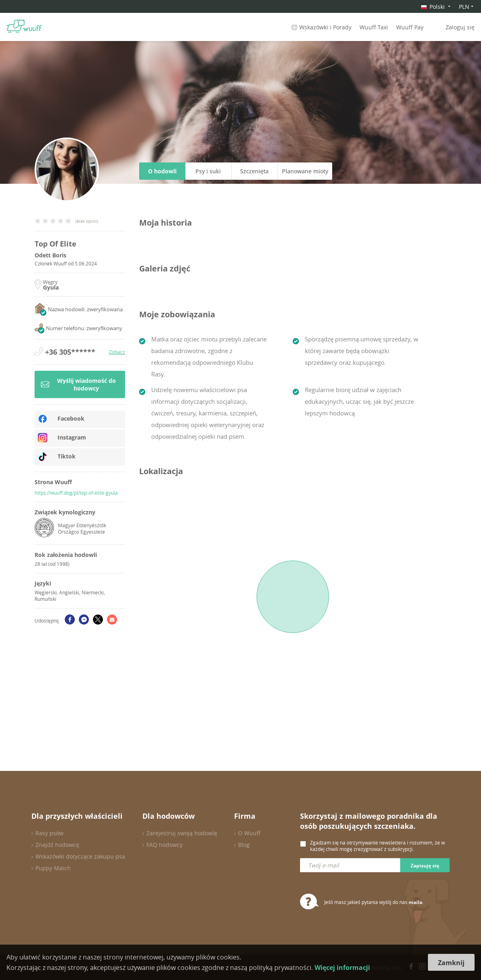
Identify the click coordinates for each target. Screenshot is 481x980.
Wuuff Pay (410, 27)
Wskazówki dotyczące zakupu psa (80, 856)
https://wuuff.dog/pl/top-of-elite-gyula (76, 493)
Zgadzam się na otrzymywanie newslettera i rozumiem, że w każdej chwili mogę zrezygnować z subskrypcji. (377, 846)
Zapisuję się (425, 866)
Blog (244, 845)
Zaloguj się (460, 27)
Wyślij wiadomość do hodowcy (78, 384)
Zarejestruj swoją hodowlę (182, 833)
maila (415, 902)
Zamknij (451, 963)
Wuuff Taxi (374, 27)
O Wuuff (249, 833)
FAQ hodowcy (164, 845)
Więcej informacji (342, 968)
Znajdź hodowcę (57, 845)
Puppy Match (53, 868)
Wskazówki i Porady (321, 27)
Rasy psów (49, 833)
